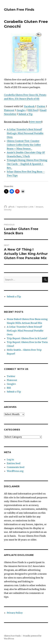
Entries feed (14, 463)
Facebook (29, 106)
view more (35, 122)
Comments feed (16, 467)
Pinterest (9, 110)
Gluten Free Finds (19, 10)
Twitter (41, 106)
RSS (9, 388)
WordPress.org (15, 471)
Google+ (21, 110)
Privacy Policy (15, 613)
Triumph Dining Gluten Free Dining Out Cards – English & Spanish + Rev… (27, 164)
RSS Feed (33, 110)
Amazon (40, 207)
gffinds (11, 207)
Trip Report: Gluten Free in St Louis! (27, 338)
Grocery (8, 210)
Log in (10, 459)
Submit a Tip (26, 114)
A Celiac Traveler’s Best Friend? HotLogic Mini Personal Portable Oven (25, 133)
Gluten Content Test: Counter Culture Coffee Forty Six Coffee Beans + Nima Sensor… (24, 145)
